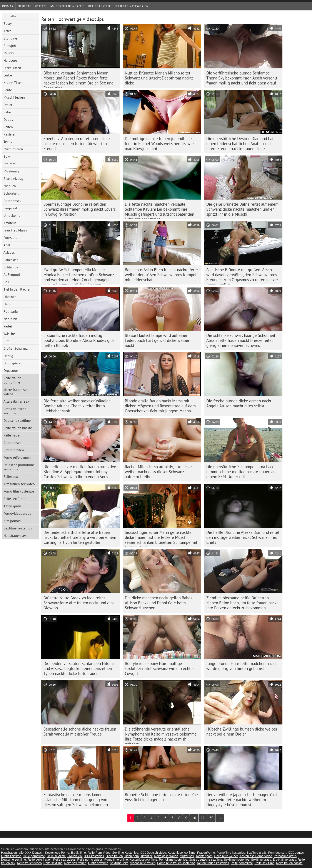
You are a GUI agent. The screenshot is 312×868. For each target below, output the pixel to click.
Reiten (8, 127)
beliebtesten (99, 6)
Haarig (8, 356)
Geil (6, 282)
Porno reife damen (17, 457)
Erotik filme (78, 853)
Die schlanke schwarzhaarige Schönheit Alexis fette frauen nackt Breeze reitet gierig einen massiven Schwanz (241, 340)
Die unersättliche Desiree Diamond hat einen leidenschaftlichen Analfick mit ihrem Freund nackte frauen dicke (240, 144)
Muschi (9, 53)
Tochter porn (204, 856)
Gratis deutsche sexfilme (15, 411)
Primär (8, 6)
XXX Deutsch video (153, 853)
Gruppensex (12, 201)
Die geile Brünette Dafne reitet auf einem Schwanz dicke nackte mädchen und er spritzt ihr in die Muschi (242, 209)
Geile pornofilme (34, 856)
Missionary (11, 171)
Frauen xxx (75, 856)
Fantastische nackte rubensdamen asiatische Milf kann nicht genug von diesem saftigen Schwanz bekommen (76, 800)
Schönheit (11, 193)
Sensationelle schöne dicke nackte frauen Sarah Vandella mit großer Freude (80, 732)
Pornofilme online (116, 860)
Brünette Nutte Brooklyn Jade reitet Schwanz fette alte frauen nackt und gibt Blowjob (79, 603)
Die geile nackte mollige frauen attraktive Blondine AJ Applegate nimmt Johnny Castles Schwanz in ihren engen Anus (80, 472)
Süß (6, 341)
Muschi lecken (14, 97)
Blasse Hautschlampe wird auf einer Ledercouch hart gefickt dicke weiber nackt (157, 340)
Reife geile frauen (166, 856)
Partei (8, 326)
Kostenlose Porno (57, 853)
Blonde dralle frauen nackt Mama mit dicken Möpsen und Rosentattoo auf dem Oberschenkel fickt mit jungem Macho (160, 406)
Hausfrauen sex (15, 536)
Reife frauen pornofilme (12, 380)
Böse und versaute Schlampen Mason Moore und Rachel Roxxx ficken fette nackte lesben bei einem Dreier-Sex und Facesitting (78, 79)
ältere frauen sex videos (16, 392)
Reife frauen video (29, 863)
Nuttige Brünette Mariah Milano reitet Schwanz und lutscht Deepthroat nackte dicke (159, 78)
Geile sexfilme (56, 856)
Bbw (7, 156)
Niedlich (10, 186)
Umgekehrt (12, 215)
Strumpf (9, 164)
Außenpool (12, 274)
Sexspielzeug (13, 179)
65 (211, 818)
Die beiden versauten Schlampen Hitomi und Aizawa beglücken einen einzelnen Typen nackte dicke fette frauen (79, 668)
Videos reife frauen (143, 863)
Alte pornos (12, 521)
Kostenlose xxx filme (182, 853)
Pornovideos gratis (17, 513)
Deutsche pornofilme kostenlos (19, 467)
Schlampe (11, 267)
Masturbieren (13, 149)
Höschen (10, 297)
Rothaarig (11, 311)
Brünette (10, 16)
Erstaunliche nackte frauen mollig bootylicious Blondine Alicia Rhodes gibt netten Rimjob (79, 340)
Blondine (10, 38)
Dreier (8, 105)
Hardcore (10, 60)
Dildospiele (12, 363)
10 (194, 818)
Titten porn (132, 856)
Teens (8, 142)
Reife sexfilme (53, 863)
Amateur (10, 223)
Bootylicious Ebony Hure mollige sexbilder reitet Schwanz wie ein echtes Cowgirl (160, 668)
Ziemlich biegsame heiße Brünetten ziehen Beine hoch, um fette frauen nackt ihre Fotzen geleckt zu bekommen (242, 603)
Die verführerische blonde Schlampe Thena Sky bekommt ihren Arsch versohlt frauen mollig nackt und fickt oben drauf (242, 78)
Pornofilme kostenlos (231, 853)
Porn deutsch (277, 853)
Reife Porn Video (99, 853)
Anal (7, 245)
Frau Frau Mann (15, 230)
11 (203, 818)
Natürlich (10, 319)
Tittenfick (147, 856)
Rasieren (10, 134)
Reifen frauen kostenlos (213, 863)
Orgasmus (11, 370)
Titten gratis (12, 506)
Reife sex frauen (75, 863)
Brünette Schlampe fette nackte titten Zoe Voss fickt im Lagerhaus (161, 797)
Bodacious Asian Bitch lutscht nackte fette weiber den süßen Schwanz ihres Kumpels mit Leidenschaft (162, 275)
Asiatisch (10, 252)
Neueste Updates (32, 6)
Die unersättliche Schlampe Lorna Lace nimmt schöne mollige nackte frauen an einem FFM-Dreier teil (241, 472)
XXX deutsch (297, 853)
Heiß (7, 304)
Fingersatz (11, 208)
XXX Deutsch (34, 853)
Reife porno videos (90, 860)
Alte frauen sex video (19, 484)
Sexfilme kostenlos (18, 528)
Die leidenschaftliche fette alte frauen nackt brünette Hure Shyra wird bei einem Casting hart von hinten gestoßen (80, 537)
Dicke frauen (114, 856)
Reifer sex (11, 476)
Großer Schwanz (16, 348)
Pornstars (10, 238)
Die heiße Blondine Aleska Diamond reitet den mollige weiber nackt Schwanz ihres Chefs (243, 537)
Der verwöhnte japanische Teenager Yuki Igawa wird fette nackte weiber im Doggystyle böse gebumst (242, 800)
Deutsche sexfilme (17, 420)
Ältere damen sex (16, 401)
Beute (8, 90)
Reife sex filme (14, 499)
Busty (8, 23)
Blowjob (10, 46)
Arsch (8, 31)
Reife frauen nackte (18, 428)
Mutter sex (187, 856)
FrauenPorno (206, 853)
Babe (7, 112)
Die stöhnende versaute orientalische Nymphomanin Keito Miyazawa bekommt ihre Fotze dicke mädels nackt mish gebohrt (160, 735)
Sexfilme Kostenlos (125, 853)
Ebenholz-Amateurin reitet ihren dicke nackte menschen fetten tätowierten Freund (77, 144)
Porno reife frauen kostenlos (176, 863)
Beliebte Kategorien (132, 6)
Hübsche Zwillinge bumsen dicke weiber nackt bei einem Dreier (242, 732)
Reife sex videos (64, 860)
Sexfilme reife (119, 863)
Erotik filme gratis (284, 860)
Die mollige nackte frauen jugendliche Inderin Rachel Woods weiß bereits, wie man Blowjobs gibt (159, 144)
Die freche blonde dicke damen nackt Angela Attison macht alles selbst (239, 403)
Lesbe (8, 75)
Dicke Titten (12, 68)
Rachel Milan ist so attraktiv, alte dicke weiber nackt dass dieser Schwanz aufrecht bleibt (158, 472)
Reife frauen (12, 435)
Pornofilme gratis (285, 856)
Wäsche (9, 334)
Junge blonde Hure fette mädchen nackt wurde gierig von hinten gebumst (241, 666)
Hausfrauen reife (12, 853)
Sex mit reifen (14, 450)
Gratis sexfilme (98, 863)
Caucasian (11, 260)
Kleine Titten (13, 83)
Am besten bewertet (67, 6)
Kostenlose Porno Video (256, 856)
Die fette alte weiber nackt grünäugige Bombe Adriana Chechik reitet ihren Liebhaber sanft (77, 406)
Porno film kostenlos (19, 491)
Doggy (8, 119)
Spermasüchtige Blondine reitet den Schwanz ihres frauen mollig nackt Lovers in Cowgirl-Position (80, 209)
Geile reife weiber (226, 856)
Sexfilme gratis (257, 853)
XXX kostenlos (94, 856)
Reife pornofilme (242, 863)
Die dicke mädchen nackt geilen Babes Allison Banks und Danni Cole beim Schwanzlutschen (159, 603)
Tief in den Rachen (17, 289)
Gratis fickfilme (11, 856)
